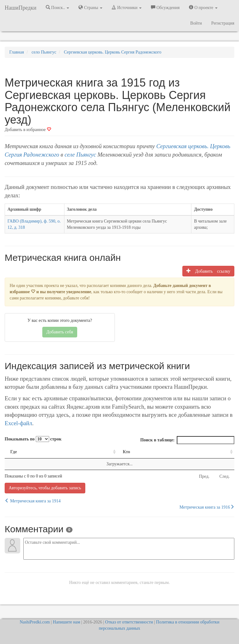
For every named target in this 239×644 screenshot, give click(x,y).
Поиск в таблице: (187, 440)
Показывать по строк (33, 439)
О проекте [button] (203, 7)
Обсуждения (165, 7)
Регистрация (223, 23)
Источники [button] (127, 7)
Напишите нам (67, 622)
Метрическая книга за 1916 (207, 507)
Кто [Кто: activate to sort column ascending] (127, 452)
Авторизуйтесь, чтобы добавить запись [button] (45, 488)
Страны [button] (90, 7)
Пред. (204, 476)
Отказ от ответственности (129, 622)
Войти (196, 23)
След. (225, 476)
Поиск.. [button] (58, 7)
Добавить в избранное (28, 130)
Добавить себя (60, 332)
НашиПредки (21, 8)
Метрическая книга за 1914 (33, 501)
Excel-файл (18, 423)
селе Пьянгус (80, 155)
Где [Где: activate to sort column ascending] (14, 452)
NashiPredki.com (35, 622)
